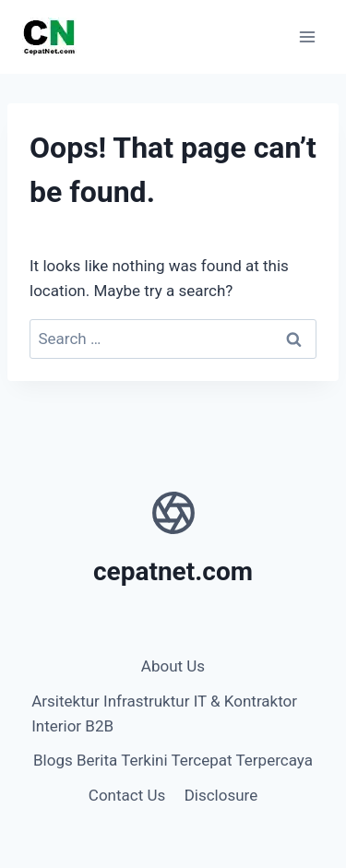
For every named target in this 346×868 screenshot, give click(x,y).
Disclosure (221, 795)
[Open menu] (307, 36)
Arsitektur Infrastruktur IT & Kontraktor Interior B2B (164, 713)
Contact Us (127, 795)
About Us (173, 666)
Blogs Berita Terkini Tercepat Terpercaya (173, 760)
